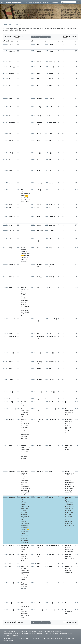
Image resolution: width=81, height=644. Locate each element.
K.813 (46, 583)
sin (27, 257)
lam (10, 603)
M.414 (77, 287)
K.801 (46, 392)
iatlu (38, 204)
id (49, 153)
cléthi (23, 310)
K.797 (46, 353)
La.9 (63, 497)
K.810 (46, 554)
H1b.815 (33, 277)
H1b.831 (33, 497)
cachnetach (25, 527)
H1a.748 (5, 583)
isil (9, 190)
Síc (22, 484)
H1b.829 (33, 445)
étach (23, 539)
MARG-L (23, 256)
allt (22, 192)
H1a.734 (5, 368)
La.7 (63, 445)
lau (71, 445)
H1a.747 (5, 566)
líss (28, 490)
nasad (67, 421)
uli (28, 607)
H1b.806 (33, 190)
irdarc (11, 230)
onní (23, 306)
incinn (51, 62)
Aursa (23, 248)
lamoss (11, 610)
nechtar (68, 483)
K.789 (46, 239)
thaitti (67, 431)
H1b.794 (33, 78)
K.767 (46, 51)
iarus (10, 353)
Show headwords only (8, 32)
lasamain (11, 546)
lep (66, 447)
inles (10, 277)
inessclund (40, 319)
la (66, 414)
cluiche (23, 421)
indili (38, 107)
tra (25, 291)
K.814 (46, 603)
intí (25, 479)
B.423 (19, 190)
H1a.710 (5, 116)
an (28, 289)
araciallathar (24, 535)
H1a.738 (5, 402)
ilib (28, 516)
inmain (11, 74)
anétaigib (24, 516)
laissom (68, 429)
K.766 (46, 44)
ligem (67, 499)
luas (27, 605)
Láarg (23, 566)
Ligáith (71, 503)
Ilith (10, 399)
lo (26, 583)
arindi (72, 473)
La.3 (63, 402)
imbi (67, 514)
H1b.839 (33, 610)
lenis (24, 451)
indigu (11, 51)
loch (10, 563)
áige (23, 574)
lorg (38, 583)
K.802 (46, 402)
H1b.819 (33, 336)
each (28, 549)
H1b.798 (33, 116)
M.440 (77, 471)
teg (27, 259)
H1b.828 (33, 419)
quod (25, 548)
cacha (26, 310)
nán (22, 551)
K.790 (46, 248)
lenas (27, 455)
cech (72, 447)
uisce (25, 289)
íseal (28, 194)
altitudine (26, 201)
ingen (39, 170)
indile (10, 107)
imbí (24, 531)
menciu (23, 533)
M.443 (77, 545)
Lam (67, 603)
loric (25, 585)
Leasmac (24, 471)
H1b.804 (33, 170)
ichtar (39, 225)
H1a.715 (5, 160)
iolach (11, 133)
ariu (68, 507)
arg (22, 568)
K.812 (46, 566)
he (25, 316)
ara (71, 516)
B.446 (19, 445)
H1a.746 (5, 563)
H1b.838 (33, 603)
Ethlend (71, 423)
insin (72, 572)
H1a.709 (5, 107)
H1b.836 (33, 566)
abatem (24, 457)
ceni (67, 512)
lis (28, 475)
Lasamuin (68, 546)
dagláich (68, 572)
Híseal (23, 190)
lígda (24, 508)
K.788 (46, 230)
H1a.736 (5, 392)
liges (25, 499)
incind (11, 62)
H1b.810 (33, 225)
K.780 (46, 160)
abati (27, 451)
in (25, 414)
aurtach (25, 427)
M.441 (77, 497)
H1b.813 (33, 248)
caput (27, 306)
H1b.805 (33, 183)
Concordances (37, 2)
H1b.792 (33, 67)
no (66, 492)
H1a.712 (5, 133)
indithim (40, 123)
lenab (27, 449)
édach (23, 503)
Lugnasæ (11, 419)
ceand (24, 308)
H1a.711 (5, 122)
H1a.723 (5, 230)
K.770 (46, 74)
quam (23, 541)
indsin (23, 580)
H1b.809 (33, 216)
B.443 (19, 409)
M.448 (77, 610)
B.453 (19, 566)
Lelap (23, 445)
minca (27, 518)
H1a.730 (5, 333)
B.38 (18, 248)
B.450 (19, 545)
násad (27, 425)
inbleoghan (52, 336)
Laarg (67, 566)
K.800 (46, 379)
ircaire (11, 379)
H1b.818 (33, 333)
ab (22, 201)
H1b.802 (33, 153)
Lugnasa (68, 419)
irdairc (39, 230)
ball (24, 570)
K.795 (46, 333)
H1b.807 (33, 204)
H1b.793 (33, 74)
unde (26, 303)
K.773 (46, 98)
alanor (23, 259)
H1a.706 (5, 78)
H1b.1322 (33, 399)
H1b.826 (33, 402)
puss (26, 614)
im (9, 160)
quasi (25, 297)
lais (28, 435)
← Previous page (36, 37)
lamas (39, 610)
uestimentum (25, 543)
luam (27, 603)
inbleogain (40, 336)
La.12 (63, 554)
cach (28, 447)
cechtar (23, 483)
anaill (22, 261)
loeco (23, 404)
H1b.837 (33, 583)
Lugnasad (40, 419)
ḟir (25, 477)
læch (67, 411)
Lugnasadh (52, 419)
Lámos (23, 610)
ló (27, 566)
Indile (51, 107)
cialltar (67, 518)
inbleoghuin (12, 336)
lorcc (10, 583)
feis (69, 413)
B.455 (19, 603)
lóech (23, 411)
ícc (38, 116)
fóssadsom (26, 526)
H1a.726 (5, 264)
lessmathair (25, 486)
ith (10, 79)
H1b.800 (33, 133)
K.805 (46, 445)
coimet (26, 616)
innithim (11, 123)
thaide (25, 437)
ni (26, 524)
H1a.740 (5, 419)
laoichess (40, 409)
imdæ (10, 98)
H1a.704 (5, 67)
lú (26, 447)
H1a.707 (5, 85)
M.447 (77, 603)
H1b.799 (33, 122)
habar (23, 194)
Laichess (68, 409)
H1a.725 (5, 248)
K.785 (46, 207)
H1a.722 (5, 225)
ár (29, 312)
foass (23, 414)
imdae (39, 98)
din (27, 301)
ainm (24, 425)
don (22, 477)
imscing (11, 362)
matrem (24, 459)
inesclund (52, 319)
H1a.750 (5, 610)
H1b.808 (33, 207)
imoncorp (24, 607)
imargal (23, 494)
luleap (23, 447)
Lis (73, 486)
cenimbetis (24, 529)
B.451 (19, 554)
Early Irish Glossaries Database (11, 2)
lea (22, 416)
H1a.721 (5, 216)
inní (27, 508)
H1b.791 (33, 62)
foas (71, 413)
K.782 (46, 183)
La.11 (63, 545)
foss (23, 514)
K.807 (46, 497)
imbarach (12, 239)
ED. (27, 196)
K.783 (46, 190)
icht (38, 333)
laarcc (11, 566)
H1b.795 (33, 85)
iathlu (11, 204)
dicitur (27, 587)
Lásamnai (24, 546)
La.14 (63, 566)
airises (28, 252)
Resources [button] (45, 2)
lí (27, 505)
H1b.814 (33, 264)
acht (25, 514)
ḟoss (67, 612)
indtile (39, 392)
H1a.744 (5, 545)
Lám (23, 603)
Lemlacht (68, 554)
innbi (39, 369)
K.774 (46, 107)
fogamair (24, 438)
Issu (22, 316)
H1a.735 (5, 379)
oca (22, 199)
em (70, 507)
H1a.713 (5, 140)
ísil (38, 190)
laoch (10, 402)
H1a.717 (5, 183)
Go (78, 2)
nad (22, 526)
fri (25, 259)
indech (11, 67)
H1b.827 (33, 409)
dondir (67, 477)
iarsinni (23, 252)
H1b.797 (33, 107)
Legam (23, 497)
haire (28, 524)
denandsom (25, 512)
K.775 (46, 116)
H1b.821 (33, 362)
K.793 (46, 287)
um (22, 437)
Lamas (67, 610)
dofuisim (68, 475)
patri (24, 453)
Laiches (24, 409)
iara (38, 208)
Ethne (26, 431)
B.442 (19, 402)
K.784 (46, 204)
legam (11, 497)
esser (23, 304)
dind (24, 413)
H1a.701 (5, 44)
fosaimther (24, 537)
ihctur (11, 225)
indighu (51, 51)
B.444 (19, 419)
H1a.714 (5, 153)
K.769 (46, 67)
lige (22, 499)
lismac (67, 473)
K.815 (46, 610)
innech (51, 67)
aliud (27, 541)
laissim (23, 549)
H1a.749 (5, 603)
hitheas (23, 520)
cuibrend (24, 576)
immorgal (69, 490)
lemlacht (11, 554)
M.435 (77, 402)
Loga (27, 429)
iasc (10, 287)
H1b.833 (33, 545)
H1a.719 (5, 204)
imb (38, 160)
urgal (39, 399)
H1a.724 (5, 239)
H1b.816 (33, 287)
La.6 (63, 419)
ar (24, 192)
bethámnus (25, 295)
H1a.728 (5, 287)
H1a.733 (5, 362)
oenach (69, 425)
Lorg (23, 583)
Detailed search (55, 2)
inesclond (12, 319)
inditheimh (52, 123)
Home (26, 2)
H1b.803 (33, 160)
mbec (23, 449)
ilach (38, 133)
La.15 (63, 603)
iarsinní (23, 455)
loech (28, 414)
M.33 (76, 248)
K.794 (46, 319)
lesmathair (68, 486)
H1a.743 (5, 497)
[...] (12, 44)
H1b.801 (33, 140)
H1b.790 (33, 51)
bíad (23, 303)
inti (70, 479)
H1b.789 (33, 44)
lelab (10, 445)
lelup (39, 445)
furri (27, 253)
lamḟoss (24, 612)
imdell (11, 216)
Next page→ (46, 37)
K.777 (46, 133)
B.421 (19, 287)
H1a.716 (5, 170)
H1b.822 (33, 368)
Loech (23, 402)
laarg (39, 566)
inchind (39, 62)
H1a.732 (5, 353)
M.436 (77, 409)
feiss (27, 411)
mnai (67, 479)
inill (10, 86)
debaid (27, 492)
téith (26, 556)
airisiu (23, 250)
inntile (51, 392)
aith (68, 505)
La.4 (63, 409)
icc (9, 116)
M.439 (77, 445)
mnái (23, 479)
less (28, 488)
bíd (22, 312)
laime (23, 617)
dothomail (24, 314)
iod (10, 153)
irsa (38, 248)
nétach (70, 510)
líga (71, 522)
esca (23, 301)
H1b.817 (33, 319)
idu (10, 140)
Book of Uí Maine (26, 638)
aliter (28, 255)
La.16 (63, 610)
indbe (10, 369)
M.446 (77, 566)
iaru (10, 208)
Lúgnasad (24, 419)
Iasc (23, 287)
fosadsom (68, 508)
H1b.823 (33, 379)
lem (66, 558)
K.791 (46, 264)
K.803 (46, 409)
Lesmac (68, 471)
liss (72, 475)
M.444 (77, 554)
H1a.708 (5, 98)
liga (72, 505)
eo (22, 548)
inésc (26, 287)
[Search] (69, 2)
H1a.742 (5, 471)
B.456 (19, 610)
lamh (39, 603)
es (25, 301)
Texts (30, 2)
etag (67, 503)
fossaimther (69, 520)
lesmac (11, 471)
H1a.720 (5, 207)
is (27, 190)
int (26, 194)
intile (10, 392)
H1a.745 (5, 554)
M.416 (77, 190)
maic (23, 431)
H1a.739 (5, 409)
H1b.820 (33, 353)
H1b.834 (33, 554)
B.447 (19, 471)
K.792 (46, 277)
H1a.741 (5, 445)
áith (22, 507)
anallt (23, 196)
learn (23, 558)
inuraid (11, 264)
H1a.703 (5, 62)
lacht (23, 556)
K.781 (46, 170)
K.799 (46, 368)
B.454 (19, 583)
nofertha (24, 435)
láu (70, 447)
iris (10, 44)
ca (25, 304)
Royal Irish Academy (50, 638)
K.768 (46, 62)
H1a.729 (5, 319)
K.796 (46, 336)
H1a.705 (5, 74)
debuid (69, 492)
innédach (24, 522)
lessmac (24, 481)
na (25, 510)
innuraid (40, 264)
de (27, 483)
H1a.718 (5, 190)
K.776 (46, 122)
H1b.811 (33, 230)
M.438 (77, 419)
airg (22, 585)
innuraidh (52, 264)
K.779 (46, 153)
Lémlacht (24, 554)
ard (28, 197)
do (28, 423)
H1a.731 (5, 336)
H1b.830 (33, 471)
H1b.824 (33, 392)
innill (50, 86)
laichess (11, 409)
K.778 (46, 140)
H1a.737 (5, 399)
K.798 (46, 362)
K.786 (46, 216)
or (26, 257)
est (24, 299)
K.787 (46, 225)
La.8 (63, 471)
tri (24, 261)
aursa (23, 257)
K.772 (46, 85)
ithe (38, 183)
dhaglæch (24, 578)
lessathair (24, 488)
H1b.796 (33, 98)
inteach (23, 253)
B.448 (19, 497)
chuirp (69, 605)
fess (71, 411)
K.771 (46, 78)
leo (25, 568)
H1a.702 (5, 51)
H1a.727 (5, 277)
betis (70, 512)
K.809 (46, 545)
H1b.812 (33, 239)
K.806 (46, 471)
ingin (10, 170)
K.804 (46, 419)
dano (67, 488)
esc (22, 289)
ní (26, 192)
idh (38, 153)
